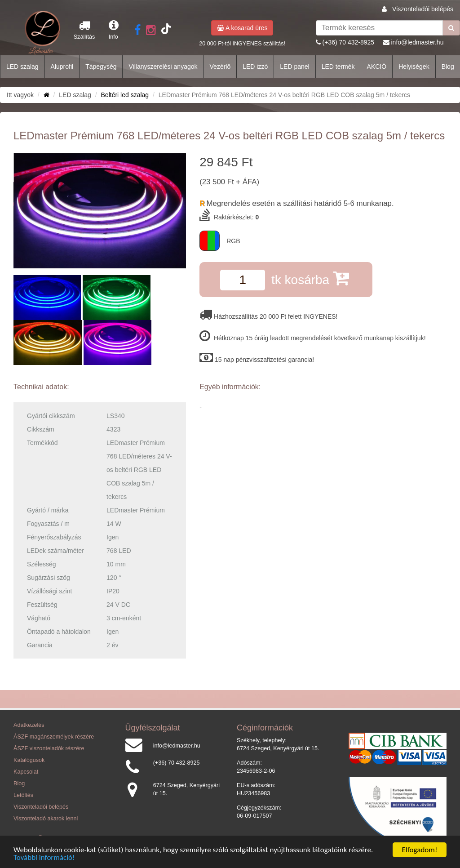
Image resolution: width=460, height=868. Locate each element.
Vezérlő (220, 67)
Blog (448, 67)
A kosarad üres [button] (242, 28)
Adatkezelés (29, 725)
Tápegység (101, 67)
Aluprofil (62, 67)
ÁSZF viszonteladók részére (49, 748)
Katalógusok (29, 760)
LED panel (294, 67)
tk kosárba (310, 278)
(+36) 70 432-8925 (349, 42)
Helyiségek (414, 67)
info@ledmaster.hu (417, 42)
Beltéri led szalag (125, 95)
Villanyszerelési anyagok (163, 67)
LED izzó (255, 67)
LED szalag (22, 67)
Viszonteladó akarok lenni (46, 819)
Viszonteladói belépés (423, 9)
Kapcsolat (26, 772)
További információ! (44, 858)
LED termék (338, 67)
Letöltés (23, 795)
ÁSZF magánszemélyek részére (54, 737)
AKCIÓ (377, 67)
